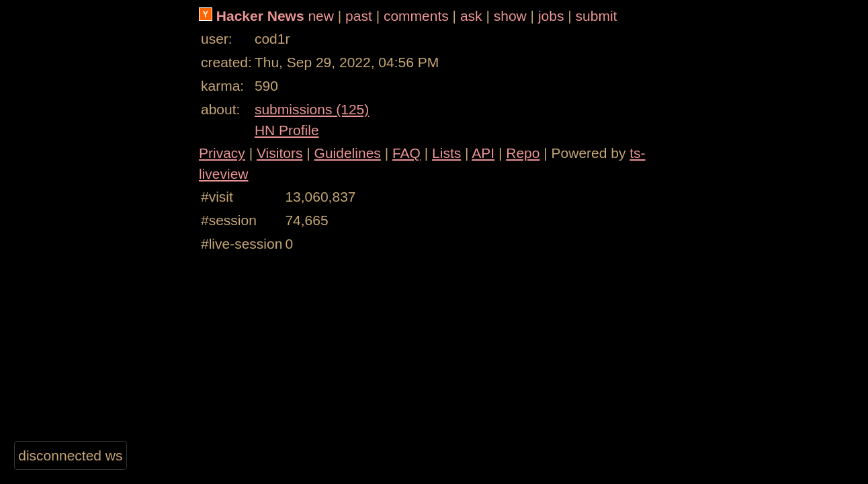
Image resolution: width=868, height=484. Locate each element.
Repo (523, 153)
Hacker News (260, 16)
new (321, 16)
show (510, 16)
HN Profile (287, 130)
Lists (446, 153)
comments (416, 16)
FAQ (406, 153)
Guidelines (348, 153)
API (483, 153)
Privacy (222, 153)
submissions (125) (312, 109)
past (359, 16)
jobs (551, 16)
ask (471, 16)
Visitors (279, 153)
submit (597, 16)
